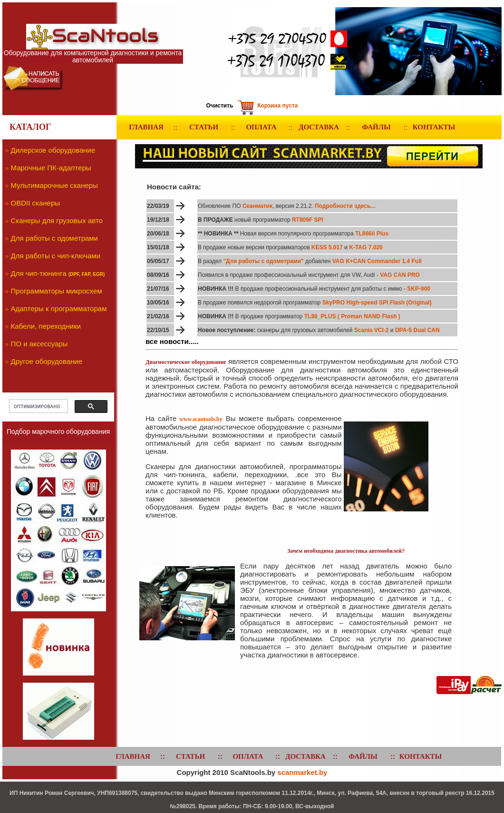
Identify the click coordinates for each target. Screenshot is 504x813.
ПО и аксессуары (39, 344)
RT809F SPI (308, 220)
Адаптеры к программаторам (59, 309)
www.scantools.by (201, 419)
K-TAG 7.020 (366, 247)
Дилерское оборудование (53, 150)
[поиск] (38, 406)
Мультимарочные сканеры (54, 185)
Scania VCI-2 (372, 330)
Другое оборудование (47, 361)
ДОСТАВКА (319, 127)
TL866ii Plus (372, 234)
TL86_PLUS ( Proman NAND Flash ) (352, 316)
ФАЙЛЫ (376, 127)
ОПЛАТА (261, 127)
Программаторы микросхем (57, 291)
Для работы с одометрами (55, 238)
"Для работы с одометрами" (264, 261)
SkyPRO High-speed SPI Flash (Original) (377, 303)
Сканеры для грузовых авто (57, 220)
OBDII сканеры (36, 203)
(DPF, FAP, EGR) (87, 274)
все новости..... (172, 341)
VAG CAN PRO (400, 275)
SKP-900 (419, 289)
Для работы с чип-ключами (56, 256)
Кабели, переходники (46, 326)
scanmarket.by (302, 772)
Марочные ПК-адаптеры (51, 168)
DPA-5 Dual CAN (417, 330)
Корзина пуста (277, 106)
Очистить (220, 106)
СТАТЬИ (204, 127)
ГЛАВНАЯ (146, 127)
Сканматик (257, 206)
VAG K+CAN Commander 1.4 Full (376, 261)
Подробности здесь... (344, 206)
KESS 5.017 (327, 247)
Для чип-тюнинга (39, 273)
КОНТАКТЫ (434, 127)
